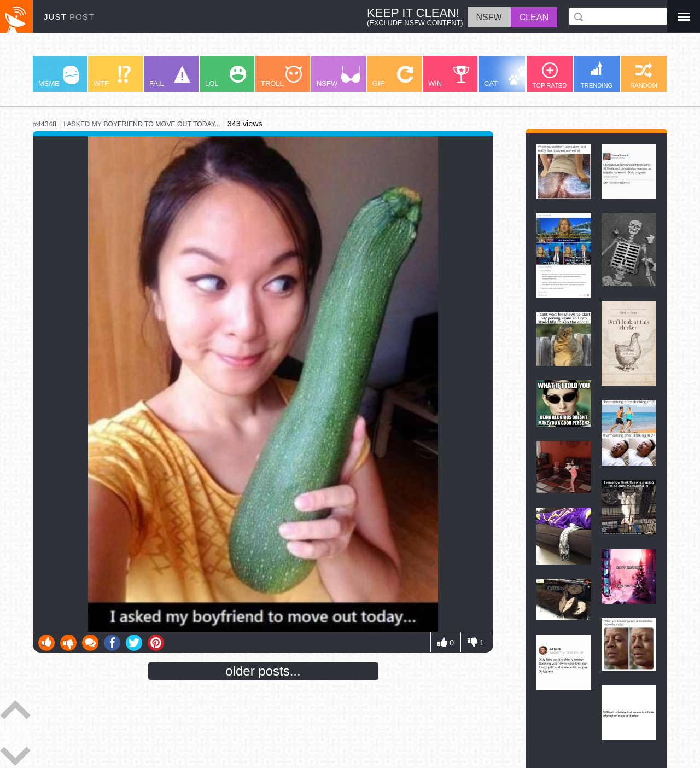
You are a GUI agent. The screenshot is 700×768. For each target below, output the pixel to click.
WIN (449, 77)
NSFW (339, 77)
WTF (112, 77)
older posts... (263, 671)
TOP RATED (550, 75)
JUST (69, 17)
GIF (393, 77)
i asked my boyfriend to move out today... (142, 124)
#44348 (45, 124)
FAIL (170, 77)
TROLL (281, 77)
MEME (59, 77)
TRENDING (597, 75)
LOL (226, 77)
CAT (507, 77)
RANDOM (644, 75)
